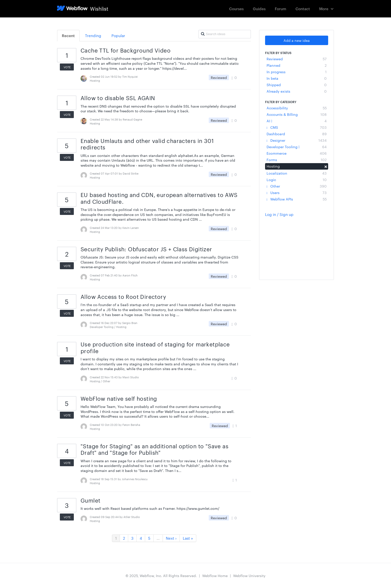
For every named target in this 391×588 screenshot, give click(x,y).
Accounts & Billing (297, 114)
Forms (297, 160)
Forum (281, 9)
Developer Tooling (297, 147)
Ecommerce (297, 153)
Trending (93, 35)
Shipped (297, 85)
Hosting (297, 166)
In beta (297, 78)
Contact (303, 9)
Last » (188, 538)
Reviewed (297, 59)
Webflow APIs (297, 199)
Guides (259, 9)
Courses (236, 9)
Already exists (297, 91)
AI (297, 121)
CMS (297, 127)
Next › (171, 538)
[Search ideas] (225, 34)
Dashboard (297, 134)
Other (297, 186)
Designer (297, 140)
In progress (297, 72)
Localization (297, 173)
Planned (297, 65)
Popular (118, 35)
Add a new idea (297, 40)
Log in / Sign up (279, 214)
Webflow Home (215, 576)
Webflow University (249, 576)
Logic (297, 180)
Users (297, 193)
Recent (68, 35)
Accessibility (297, 108)
